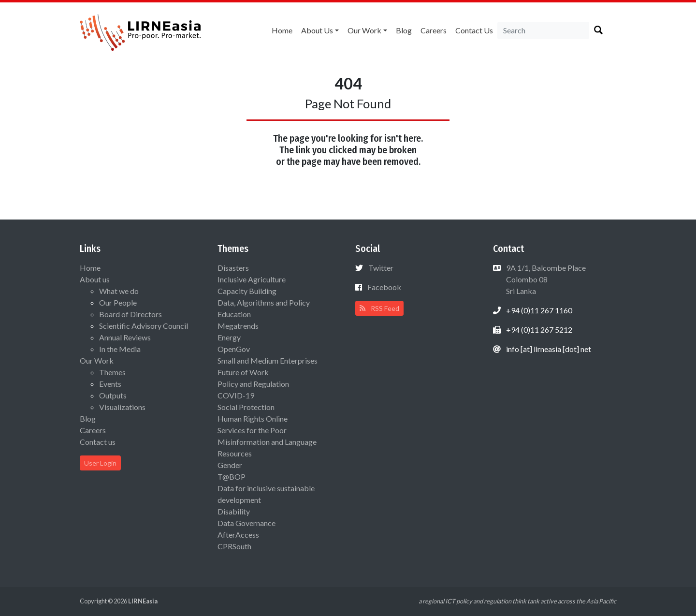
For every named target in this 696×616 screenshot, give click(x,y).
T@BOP (232, 477)
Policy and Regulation (253, 384)
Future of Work (243, 372)
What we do (119, 291)
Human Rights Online (253, 418)
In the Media (120, 349)
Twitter (381, 268)
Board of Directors (130, 314)
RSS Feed (379, 308)
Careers (434, 30)
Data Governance (246, 523)
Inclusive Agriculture (252, 279)
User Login (100, 463)
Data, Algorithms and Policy (264, 302)
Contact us (474, 30)
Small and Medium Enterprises (268, 360)
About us (317, 30)
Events (110, 384)
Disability (234, 511)
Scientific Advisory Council (144, 326)
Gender (230, 465)
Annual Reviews (125, 337)
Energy (229, 337)
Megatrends (238, 326)
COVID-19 (236, 395)
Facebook (384, 287)
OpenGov (234, 349)
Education (234, 314)
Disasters (233, 268)
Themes (112, 372)
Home (282, 30)
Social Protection (246, 407)
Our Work (364, 30)
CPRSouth (234, 546)
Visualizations (122, 407)
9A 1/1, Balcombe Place (545, 279)
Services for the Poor (252, 430)
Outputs (113, 395)
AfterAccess (238, 535)
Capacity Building (247, 291)
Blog (404, 30)
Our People (118, 302)
